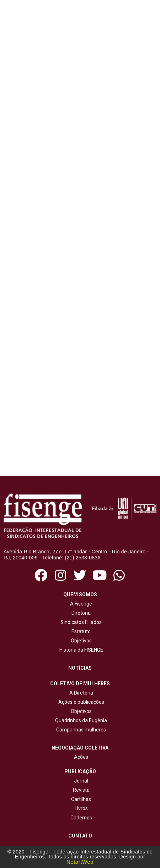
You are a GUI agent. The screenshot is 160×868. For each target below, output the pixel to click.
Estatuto (80, 631)
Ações (80, 757)
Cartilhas (81, 799)
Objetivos (80, 641)
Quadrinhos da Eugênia (80, 720)
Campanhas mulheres (80, 730)
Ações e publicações (80, 702)
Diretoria (80, 613)
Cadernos (81, 818)
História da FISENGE (80, 650)
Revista (81, 790)
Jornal (81, 781)
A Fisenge (80, 604)
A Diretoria (80, 693)
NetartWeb (80, 862)
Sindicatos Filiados (80, 622)
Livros (81, 808)
